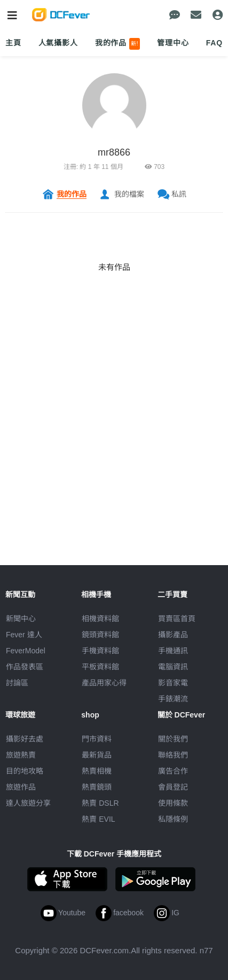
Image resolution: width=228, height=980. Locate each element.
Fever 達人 (24, 635)
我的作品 (118, 44)
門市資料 (97, 739)
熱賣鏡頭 (97, 787)
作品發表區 (25, 667)
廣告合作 (173, 771)
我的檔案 (129, 194)
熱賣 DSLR (100, 803)
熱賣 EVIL (98, 819)
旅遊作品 (21, 787)
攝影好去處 (25, 739)
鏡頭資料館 (100, 635)
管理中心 (173, 43)
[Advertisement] (114, 451)
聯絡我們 (173, 755)
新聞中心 (21, 619)
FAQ (214, 43)
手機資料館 (100, 651)
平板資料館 (100, 667)
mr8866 (114, 152)
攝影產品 (173, 635)
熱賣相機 (97, 771)
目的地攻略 (25, 771)
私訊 (179, 194)
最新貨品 (97, 755)
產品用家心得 (104, 683)
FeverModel (26, 651)
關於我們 (173, 739)
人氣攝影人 (58, 43)
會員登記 (173, 787)
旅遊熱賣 (21, 755)
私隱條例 (173, 819)
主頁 (13, 43)
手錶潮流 (173, 699)
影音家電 (173, 683)
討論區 (17, 683)
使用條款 (173, 803)
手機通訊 (173, 651)
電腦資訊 (173, 667)
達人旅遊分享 (28, 803)
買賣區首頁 (177, 619)
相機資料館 (100, 619)
